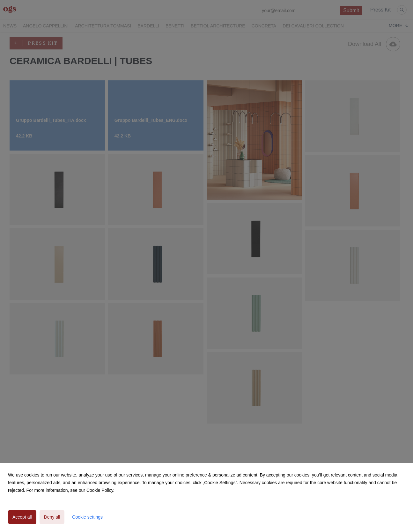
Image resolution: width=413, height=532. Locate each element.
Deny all (52, 517)
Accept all (22, 517)
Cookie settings (87, 517)
